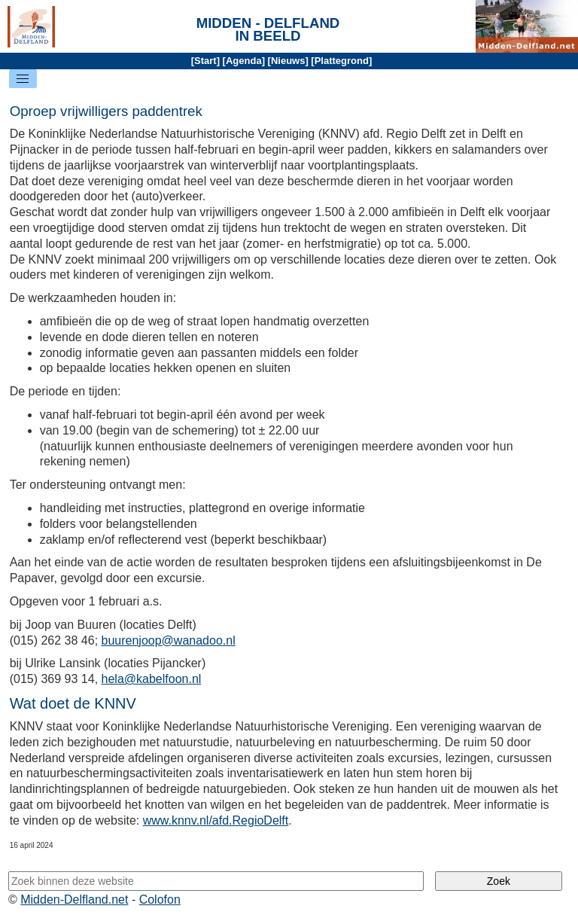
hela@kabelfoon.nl (152, 679)
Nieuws (288, 61)
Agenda (244, 61)
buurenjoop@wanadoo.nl (169, 640)
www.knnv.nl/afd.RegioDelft (216, 820)
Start (205, 61)
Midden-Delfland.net (74, 900)
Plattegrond (342, 61)
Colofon (160, 900)
